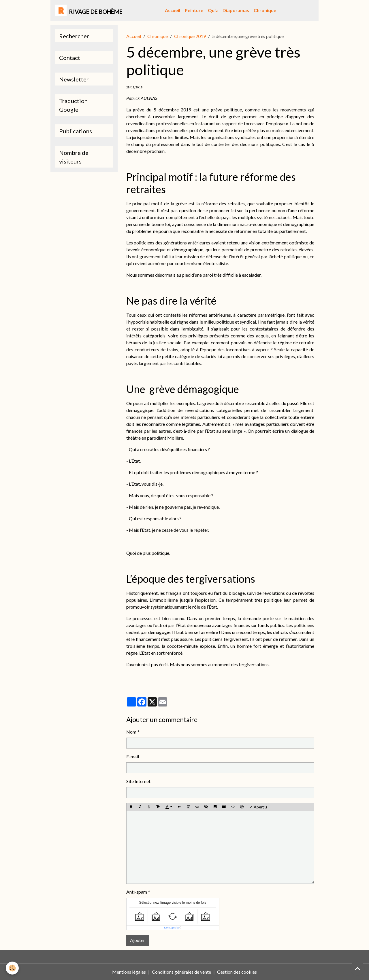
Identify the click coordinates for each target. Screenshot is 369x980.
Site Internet (138, 781)
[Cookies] (12, 968)
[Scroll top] (357, 968)
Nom (131, 732)
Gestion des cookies (237, 972)
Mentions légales (129, 972)
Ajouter (138, 940)
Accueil (173, 10)
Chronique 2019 (190, 36)
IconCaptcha (171, 928)
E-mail (133, 756)
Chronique (265, 10)
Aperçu (258, 807)
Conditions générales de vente (181, 972)
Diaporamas (236, 10)
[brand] (89, 10)
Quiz (213, 10)
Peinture (194, 10)
